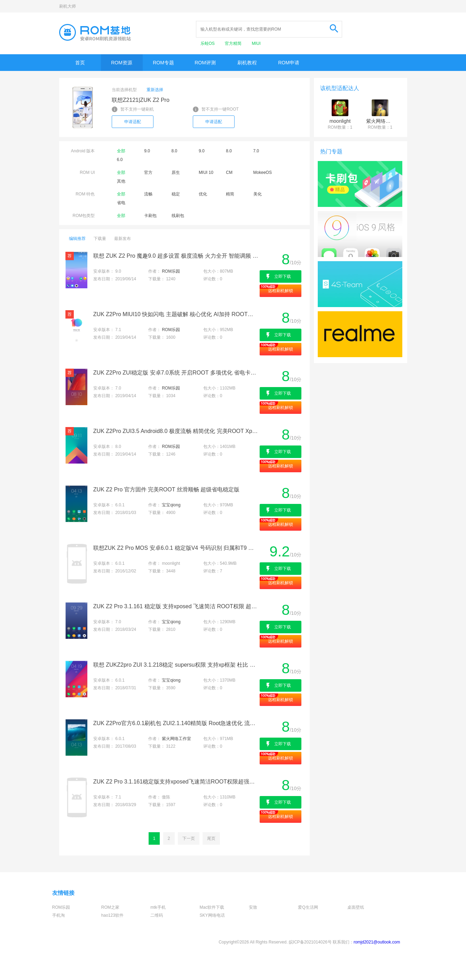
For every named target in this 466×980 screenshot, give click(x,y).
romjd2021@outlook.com (377, 942)
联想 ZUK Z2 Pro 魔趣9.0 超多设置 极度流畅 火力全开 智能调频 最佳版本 (176, 256)
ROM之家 (110, 907)
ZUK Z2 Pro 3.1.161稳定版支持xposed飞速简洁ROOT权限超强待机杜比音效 (176, 782)
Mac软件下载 (212, 907)
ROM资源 (122, 63)
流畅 (148, 194)
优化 (203, 194)
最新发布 (123, 239)
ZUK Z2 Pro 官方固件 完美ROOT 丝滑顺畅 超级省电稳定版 (166, 489)
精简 (230, 194)
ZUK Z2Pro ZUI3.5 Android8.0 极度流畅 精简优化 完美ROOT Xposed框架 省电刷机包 (176, 431)
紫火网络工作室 (176, 739)
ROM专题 (163, 63)
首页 (80, 63)
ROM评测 (205, 63)
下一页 (189, 838)
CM (229, 172)
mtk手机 (158, 907)
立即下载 (283, 276)
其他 (121, 181)
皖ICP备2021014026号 (310, 942)
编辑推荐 (77, 239)
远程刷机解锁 (281, 291)
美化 (258, 194)
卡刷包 (150, 216)
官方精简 (234, 43)
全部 (121, 151)
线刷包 (178, 216)
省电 (121, 203)
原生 (176, 172)
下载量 (100, 239)
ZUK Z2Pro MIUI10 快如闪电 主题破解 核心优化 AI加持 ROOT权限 (176, 314)
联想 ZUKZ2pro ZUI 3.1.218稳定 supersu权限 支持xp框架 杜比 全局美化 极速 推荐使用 (176, 665)
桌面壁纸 (356, 907)
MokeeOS (263, 172)
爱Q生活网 (308, 907)
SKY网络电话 (212, 915)
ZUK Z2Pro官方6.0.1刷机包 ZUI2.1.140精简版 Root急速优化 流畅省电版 (176, 723)
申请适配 (133, 122)
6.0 (120, 160)
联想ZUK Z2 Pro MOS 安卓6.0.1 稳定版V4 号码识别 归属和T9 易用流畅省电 (176, 548)
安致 (253, 907)
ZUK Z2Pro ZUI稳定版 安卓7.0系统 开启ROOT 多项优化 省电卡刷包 (176, 373)
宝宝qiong (171, 505)
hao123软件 (112, 915)
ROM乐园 (171, 271)
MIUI (256, 43)
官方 (148, 172)
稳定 (176, 194)
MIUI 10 (206, 172)
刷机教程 (247, 63)
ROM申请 (289, 63)
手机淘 (58, 915)
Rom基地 (95, 32)
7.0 (256, 151)
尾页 (211, 838)
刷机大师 (68, 6)
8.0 (175, 151)
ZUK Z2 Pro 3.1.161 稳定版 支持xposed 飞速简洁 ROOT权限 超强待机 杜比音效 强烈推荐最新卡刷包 (176, 606)
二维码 (157, 915)
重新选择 (155, 90)
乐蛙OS (208, 43)
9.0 (147, 151)
